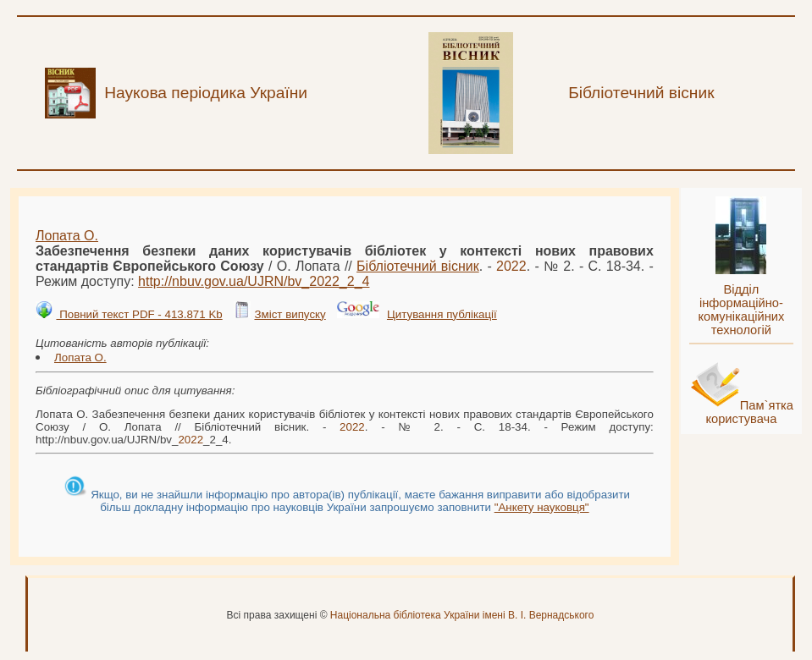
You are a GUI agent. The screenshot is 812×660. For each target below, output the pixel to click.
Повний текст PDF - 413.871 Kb (139, 314)
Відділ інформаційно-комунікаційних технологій (741, 310)
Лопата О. (67, 236)
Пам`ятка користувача (749, 412)
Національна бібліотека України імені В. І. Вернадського (462, 615)
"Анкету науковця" (542, 507)
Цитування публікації (442, 314)
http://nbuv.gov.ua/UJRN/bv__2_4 (254, 281)
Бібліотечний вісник (418, 266)
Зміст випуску (290, 314)
